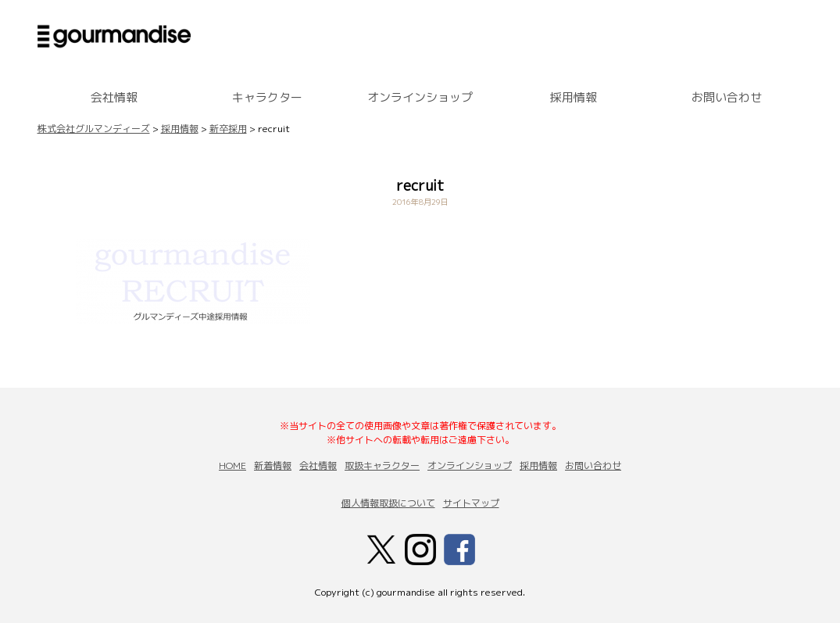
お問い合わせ (727, 97)
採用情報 (574, 97)
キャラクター (267, 97)
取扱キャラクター (382, 465)
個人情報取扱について (388, 503)
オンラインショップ (420, 97)
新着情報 (273, 465)
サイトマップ (471, 503)
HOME (232, 465)
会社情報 (114, 97)
